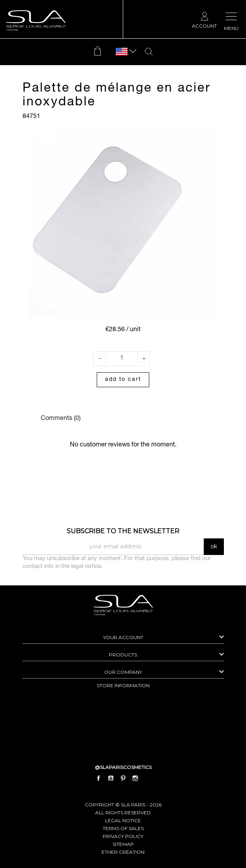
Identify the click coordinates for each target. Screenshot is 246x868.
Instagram (135, 778)
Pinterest (123, 778)
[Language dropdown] (122, 52)
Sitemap (123, 844)
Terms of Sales (123, 828)
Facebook (98, 778)
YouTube (111, 778)
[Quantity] (122, 359)
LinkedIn (148, 778)
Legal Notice (123, 820)
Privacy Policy (123, 836)
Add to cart (123, 380)
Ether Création (123, 852)
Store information (123, 685)
